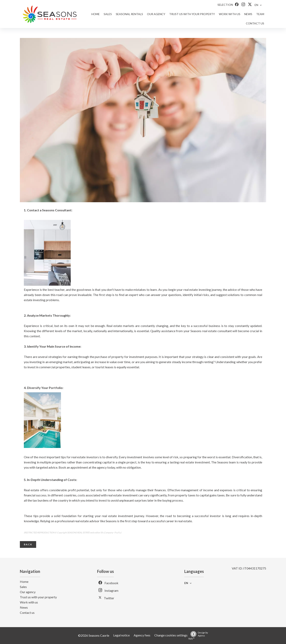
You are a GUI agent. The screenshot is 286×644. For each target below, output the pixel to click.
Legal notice (121, 635)
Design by (198, 636)
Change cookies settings (171, 635)
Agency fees (142, 635)
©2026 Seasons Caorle (94, 635)
